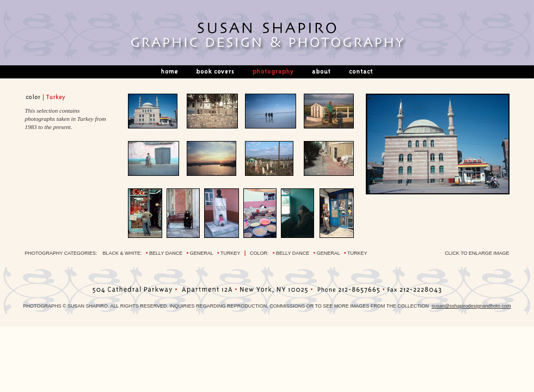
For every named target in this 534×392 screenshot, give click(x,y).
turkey (230, 253)
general (202, 253)
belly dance (166, 253)
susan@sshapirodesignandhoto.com (471, 306)
